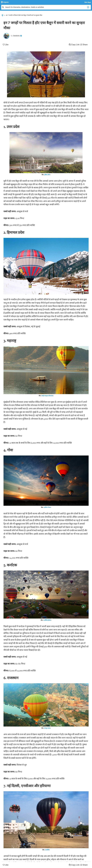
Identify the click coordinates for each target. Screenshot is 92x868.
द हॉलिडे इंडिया (47, 620)
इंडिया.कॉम (47, 175)
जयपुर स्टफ (47, 728)
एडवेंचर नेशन (47, 507)
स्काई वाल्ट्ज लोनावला (47, 396)
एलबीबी (47, 850)
